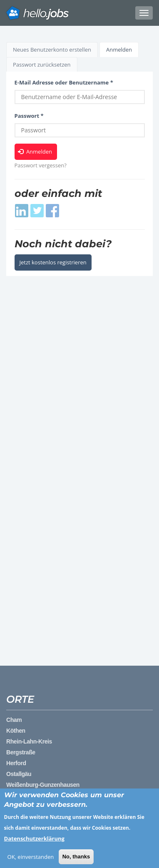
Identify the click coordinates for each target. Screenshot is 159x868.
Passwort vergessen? (41, 165)
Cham (14, 720)
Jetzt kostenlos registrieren (53, 262)
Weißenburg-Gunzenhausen (43, 785)
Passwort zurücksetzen (42, 65)
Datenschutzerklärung (34, 843)
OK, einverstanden (31, 861)
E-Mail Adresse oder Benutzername (64, 82)
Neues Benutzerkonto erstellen (52, 50)
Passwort (29, 116)
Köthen (16, 731)
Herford (16, 763)
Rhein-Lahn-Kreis (29, 741)
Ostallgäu (19, 774)
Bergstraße (21, 752)
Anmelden (122, 51)
